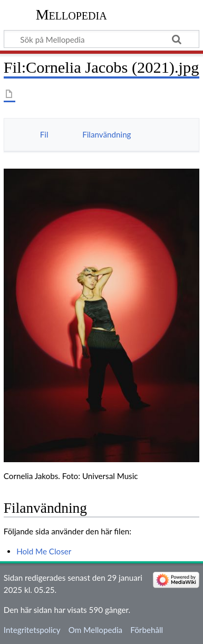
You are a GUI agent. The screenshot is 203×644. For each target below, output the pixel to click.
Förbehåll (147, 630)
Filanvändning (107, 134)
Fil (44, 134)
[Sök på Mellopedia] (101, 39)
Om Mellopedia (95, 630)
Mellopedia (71, 14)
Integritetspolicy (32, 630)
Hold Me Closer (44, 551)
